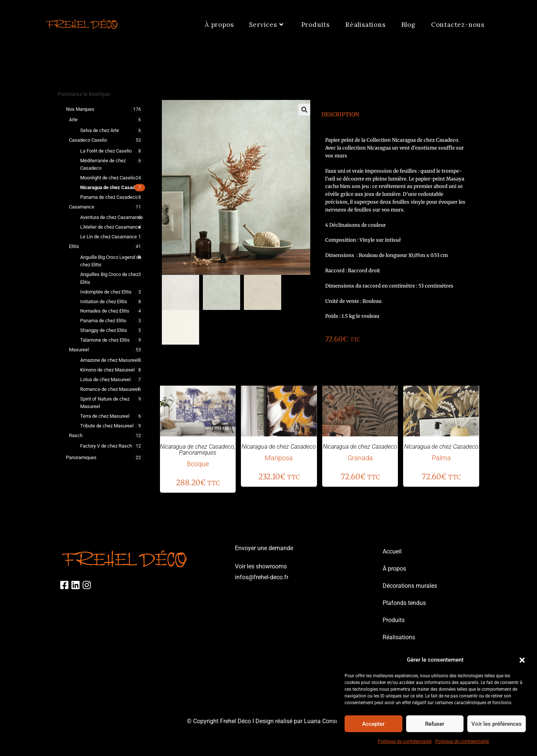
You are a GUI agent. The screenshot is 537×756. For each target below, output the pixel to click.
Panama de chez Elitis (103, 321)
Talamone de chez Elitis (105, 340)
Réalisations (399, 637)
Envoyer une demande (264, 548)
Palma (441, 458)
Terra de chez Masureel (105, 416)
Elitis (74, 246)
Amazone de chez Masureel (109, 360)
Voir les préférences (497, 724)
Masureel (79, 350)
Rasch (76, 435)
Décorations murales (410, 586)
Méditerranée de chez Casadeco (103, 164)
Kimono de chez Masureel (107, 370)
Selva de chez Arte (100, 130)
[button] (522, 660)
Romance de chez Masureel (109, 389)
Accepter (373, 724)
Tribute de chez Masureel (107, 426)
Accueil (392, 551)
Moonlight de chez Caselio (108, 178)
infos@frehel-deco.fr (262, 577)
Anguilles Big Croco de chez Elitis (109, 278)
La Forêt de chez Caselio (106, 151)
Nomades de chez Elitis (105, 311)
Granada (360, 458)
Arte (73, 120)
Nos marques (80, 109)
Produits (394, 620)
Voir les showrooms (261, 566)
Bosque (198, 464)
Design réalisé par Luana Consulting (303, 721)
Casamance (82, 207)
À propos (394, 569)
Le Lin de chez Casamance (109, 237)
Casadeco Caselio (88, 140)
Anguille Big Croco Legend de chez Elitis (111, 261)
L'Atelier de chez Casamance (110, 227)
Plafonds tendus (404, 603)
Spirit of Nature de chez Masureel (105, 403)
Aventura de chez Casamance (112, 217)
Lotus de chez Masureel (105, 379)
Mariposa (279, 458)
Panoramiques (81, 457)
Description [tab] (340, 115)
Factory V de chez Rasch (106, 446)
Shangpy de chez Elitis (104, 330)
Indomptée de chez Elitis (106, 292)
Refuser (435, 724)
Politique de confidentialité (405, 741)
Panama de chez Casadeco (109, 197)
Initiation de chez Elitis (104, 302)
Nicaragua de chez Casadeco (112, 187)
